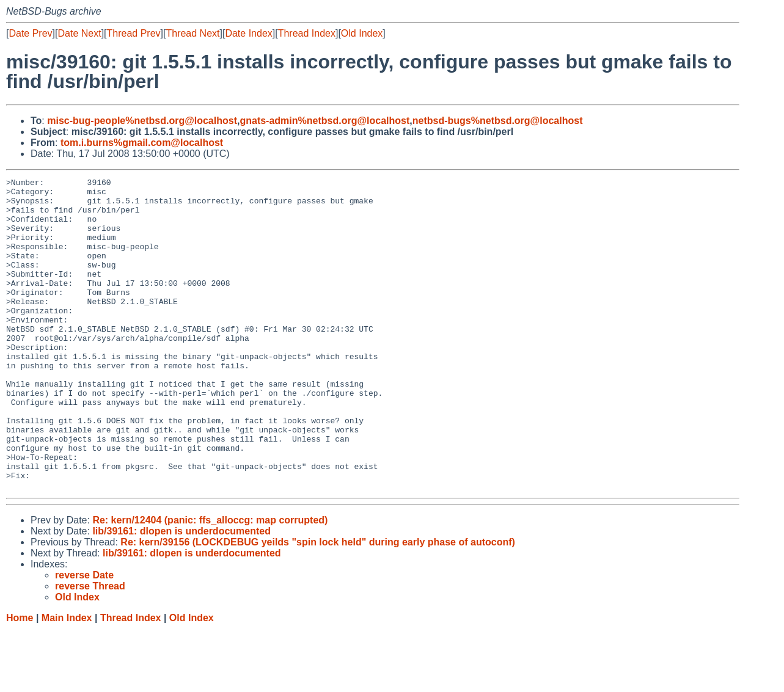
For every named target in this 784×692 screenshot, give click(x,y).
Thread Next (192, 33)
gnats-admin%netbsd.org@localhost (324, 121)
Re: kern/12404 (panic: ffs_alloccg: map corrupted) (210, 582)
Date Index (248, 33)
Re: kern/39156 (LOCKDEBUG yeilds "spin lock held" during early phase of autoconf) (318, 604)
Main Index (67, 680)
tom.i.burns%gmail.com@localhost (142, 143)
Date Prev (30, 33)
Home (20, 680)
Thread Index (307, 33)
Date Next (79, 33)
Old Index (362, 33)
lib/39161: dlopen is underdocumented (181, 593)
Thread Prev (134, 33)
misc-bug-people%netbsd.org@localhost (142, 121)
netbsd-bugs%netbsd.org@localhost (498, 121)
